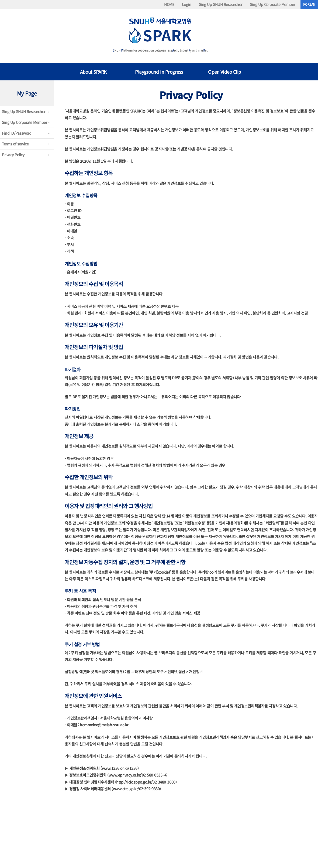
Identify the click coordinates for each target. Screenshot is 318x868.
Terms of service (15, 144)
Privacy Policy (13, 155)
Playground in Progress (159, 72)
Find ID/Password (17, 133)
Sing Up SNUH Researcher (221, 4)
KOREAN (309, 4)
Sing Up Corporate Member (272, 4)
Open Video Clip (225, 72)
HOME (169, 4)
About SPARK (93, 72)
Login (187, 4)
